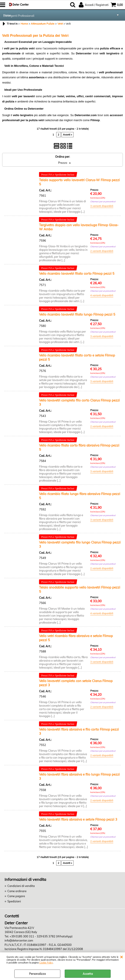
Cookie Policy (46, 963)
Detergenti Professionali (19, 16)
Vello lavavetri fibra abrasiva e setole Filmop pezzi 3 (78, 819)
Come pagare (16, 896)
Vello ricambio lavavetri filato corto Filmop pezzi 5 (77, 273)
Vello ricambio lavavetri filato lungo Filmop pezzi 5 (77, 314)
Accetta (88, 974)
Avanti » (67, 135)
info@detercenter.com (19, 940)
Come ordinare (17, 891)
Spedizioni (14, 901)
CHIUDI (121, 957)
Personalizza (37, 974)
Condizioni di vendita (21, 886)
